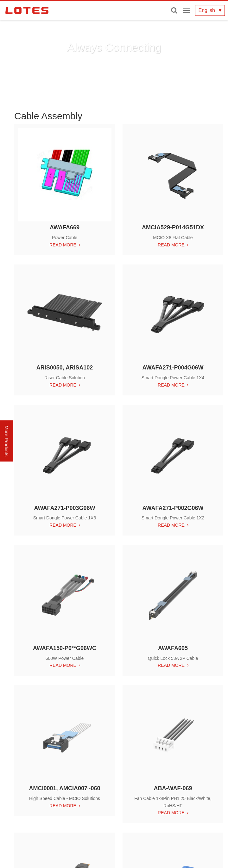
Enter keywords (174, 10)
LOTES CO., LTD (27, 10)
